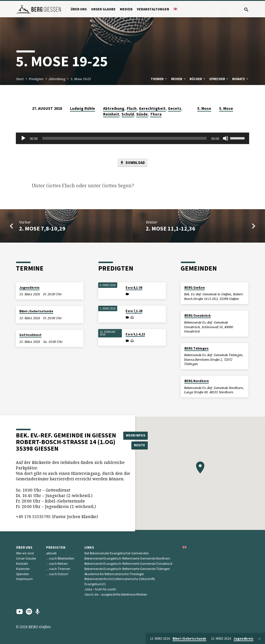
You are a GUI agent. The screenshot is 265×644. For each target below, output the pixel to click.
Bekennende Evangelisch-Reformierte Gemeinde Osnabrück (128, 563)
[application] (132, 138)
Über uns (79, 9)
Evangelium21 (95, 584)
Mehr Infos (137, 435)
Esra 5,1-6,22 (135, 334)
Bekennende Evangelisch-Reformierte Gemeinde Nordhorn (127, 558)
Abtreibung (57, 79)
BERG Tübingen (196, 348)
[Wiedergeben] (23, 138)
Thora (156, 114)
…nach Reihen (57, 563)
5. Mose (204, 108)
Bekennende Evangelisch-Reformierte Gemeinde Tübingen (127, 569)
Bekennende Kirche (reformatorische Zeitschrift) (120, 579)
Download (132, 163)
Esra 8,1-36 (134, 288)
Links (89, 547)
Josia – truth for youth (100, 589)
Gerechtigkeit (152, 108)
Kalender (23, 569)
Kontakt (22, 563)
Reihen (179, 79)
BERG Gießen (195, 288)
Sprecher (219, 79)
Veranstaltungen (153, 9)
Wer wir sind (25, 553)
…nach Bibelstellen (60, 558)
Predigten (36, 79)
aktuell (51, 553)
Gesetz (175, 108)
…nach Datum (57, 574)
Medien (126, 9)
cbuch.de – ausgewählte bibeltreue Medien (116, 594)
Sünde (142, 114)
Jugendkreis (29, 288)
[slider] (125, 138)
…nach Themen (58, 569)
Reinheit (111, 114)
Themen (159, 79)
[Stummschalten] (226, 138)
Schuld (128, 114)
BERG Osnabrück (198, 316)
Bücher (198, 79)
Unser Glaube (103, 9)
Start (20, 79)
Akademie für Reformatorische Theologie (114, 574)
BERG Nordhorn (197, 381)
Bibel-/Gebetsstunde (36, 311)
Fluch (132, 108)
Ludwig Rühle (83, 108)
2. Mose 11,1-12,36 (171, 229)
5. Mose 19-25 (81, 79)
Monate (241, 79)
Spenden (23, 574)
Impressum (24, 579)
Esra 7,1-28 (134, 311)
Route (137, 446)
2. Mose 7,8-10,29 (42, 229)
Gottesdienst (30, 335)
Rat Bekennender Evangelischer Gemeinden (117, 553)
